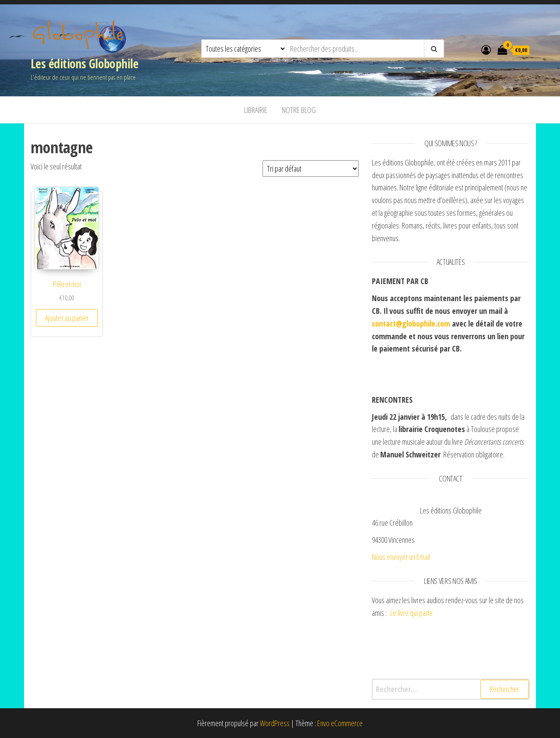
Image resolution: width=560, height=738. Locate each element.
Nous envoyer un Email (401, 557)
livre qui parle (416, 613)
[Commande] (311, 169)
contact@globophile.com (411, 323)
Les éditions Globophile (84, 63)
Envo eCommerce (340, 723)
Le (393, 613)
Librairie (256, 110)
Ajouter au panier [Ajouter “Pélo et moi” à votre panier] (67, 318)
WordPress (275, 723)
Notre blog (299, 110)
